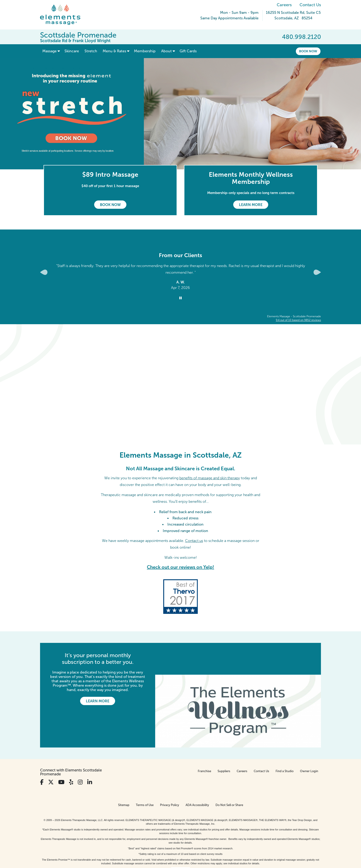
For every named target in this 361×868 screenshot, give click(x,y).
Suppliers (224, 739)
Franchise (204, 739)
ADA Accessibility (197, 773)
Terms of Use (145, 773)
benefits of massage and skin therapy (210, 478)
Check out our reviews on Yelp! (180, 567)
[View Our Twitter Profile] (51, 750)
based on (298, 320)
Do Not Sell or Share (229, 773)
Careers (284, 5)
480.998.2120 (301, 37)
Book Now (308, 51)
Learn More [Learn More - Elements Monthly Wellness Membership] (251, 205)
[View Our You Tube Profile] (61, 750)
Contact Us (310, 5)
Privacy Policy (170, 773)
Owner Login (309, 739)
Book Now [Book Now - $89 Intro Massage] (110, 205)
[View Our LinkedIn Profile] (90, 750)
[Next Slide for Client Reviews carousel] (317, 272)
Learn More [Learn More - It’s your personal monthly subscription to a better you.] (98, 701)
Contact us (194, 541)
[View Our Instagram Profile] (80, 750)
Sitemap (124, 773)
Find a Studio (285, 739)
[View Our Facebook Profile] (42, 750)
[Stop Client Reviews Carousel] (180, 298)
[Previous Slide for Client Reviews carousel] (44, 272)
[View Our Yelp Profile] (71, 750)
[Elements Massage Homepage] (64, 15)
